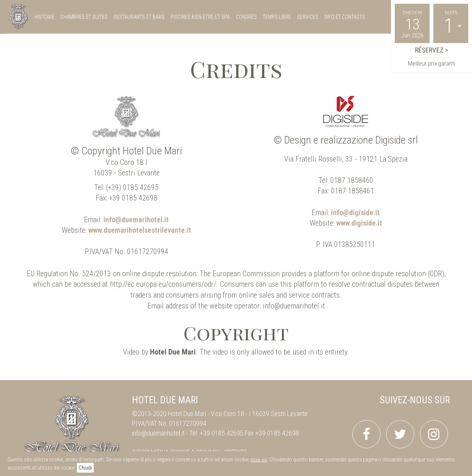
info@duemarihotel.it (294, 306)
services (308, 17)
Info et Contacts (345, 17)
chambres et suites (84, 17)
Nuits (451, 13)
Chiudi (85, 468)
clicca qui (259, 460)
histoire (44, 17)
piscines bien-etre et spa (200, 17)
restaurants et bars (139, 17)
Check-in (412, 13)
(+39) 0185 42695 (132, 187)
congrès (246, 17)
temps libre (277, 17)
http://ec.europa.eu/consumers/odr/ (163, 284)
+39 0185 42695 (222, 433)
